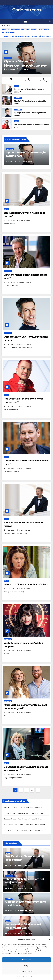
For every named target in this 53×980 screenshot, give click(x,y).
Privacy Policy (31, 977)
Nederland (8, 58)
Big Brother (6, 29)
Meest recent (11, 80)
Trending (44, 80)
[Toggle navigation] (25, 21)
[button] (50, 939)
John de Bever (10, 32)
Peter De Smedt (24, 220)
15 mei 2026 (11, 651)
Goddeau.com (26, 10)
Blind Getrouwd (44, 29)
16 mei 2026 (11, 530)
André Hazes (25, 29)
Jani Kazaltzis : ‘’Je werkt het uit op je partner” (24, 808)
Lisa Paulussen (24, 69)
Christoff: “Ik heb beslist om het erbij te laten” (23, 63)
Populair (28, 80)
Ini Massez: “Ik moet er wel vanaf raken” (26, 585)
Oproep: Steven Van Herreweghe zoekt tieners (24, 819)
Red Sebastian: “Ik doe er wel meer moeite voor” (25, 825)
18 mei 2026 (11, 69)
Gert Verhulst (15, 29)
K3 (3, 32)
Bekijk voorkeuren (26, 972)
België (17, 86)
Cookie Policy (21, 977)
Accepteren (26, 960)
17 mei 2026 (11, 344)
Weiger (26, 966)
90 (32, 790)
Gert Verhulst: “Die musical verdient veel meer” (24, 830)
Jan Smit (34, 29)
